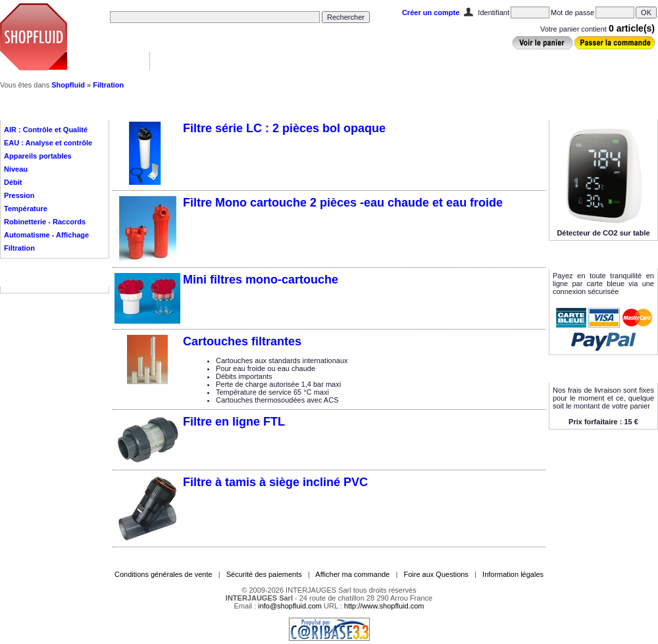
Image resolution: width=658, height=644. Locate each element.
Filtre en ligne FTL (234, 422)
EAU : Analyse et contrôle (48, 143)
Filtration (108, 85)
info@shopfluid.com (290, 606)
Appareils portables (38, 156)
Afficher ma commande (352, 574)
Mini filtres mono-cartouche (261, 280)
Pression (19, 195)
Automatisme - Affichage (46, 235)
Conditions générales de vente (164, 574)
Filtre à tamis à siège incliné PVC (275, 482)
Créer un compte (431, 12)
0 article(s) (632, 28)
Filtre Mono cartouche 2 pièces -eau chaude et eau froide (343, 203)
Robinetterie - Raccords (45, 222)
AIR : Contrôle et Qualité (46, 130)
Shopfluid (68, 85)
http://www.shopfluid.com (384, 606)
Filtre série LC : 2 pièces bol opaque (284, 128)
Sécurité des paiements (264, 574)
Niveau (16, 169)
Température (26, 209)
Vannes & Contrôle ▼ (109, 61)
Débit (13, 182)
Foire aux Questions (436, 574)
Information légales (513, 574)
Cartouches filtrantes (242, 341)
